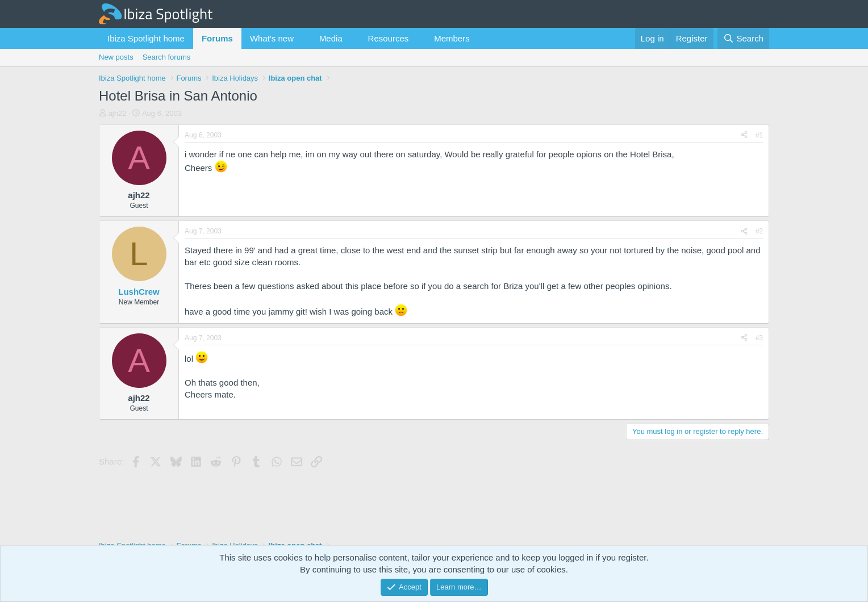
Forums (217, 38)
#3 (759, 338)
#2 (759, 231)
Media (331, 38)
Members (452, 38)
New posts (116, 57)
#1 (759, 135)
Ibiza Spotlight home (146, 38)
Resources (389, 38)
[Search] (743, 38)
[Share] (744, 135)
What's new (272, 38)
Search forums (167, 57)
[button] (303, 38)
